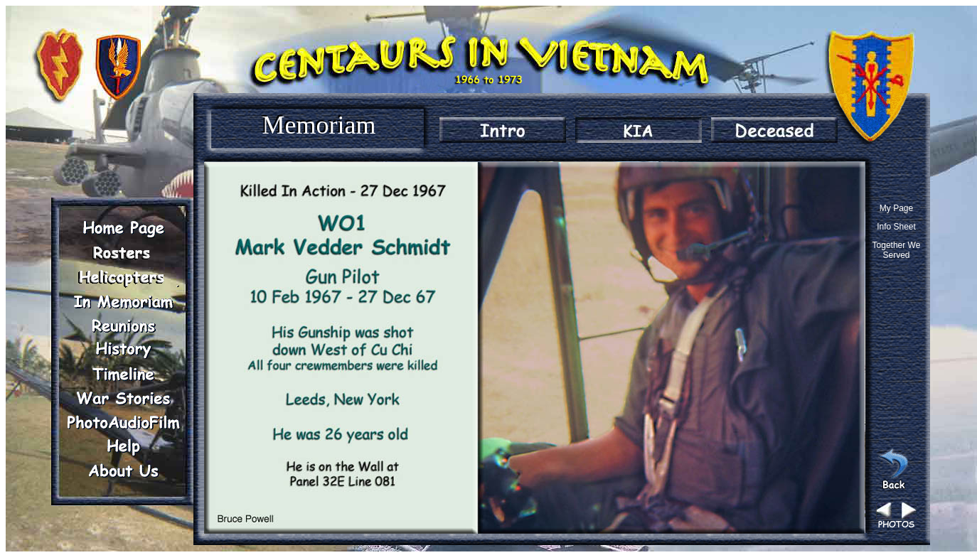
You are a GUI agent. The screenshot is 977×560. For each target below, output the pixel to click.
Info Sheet (896, 227)
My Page (896, 208)
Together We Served (897, 250)
